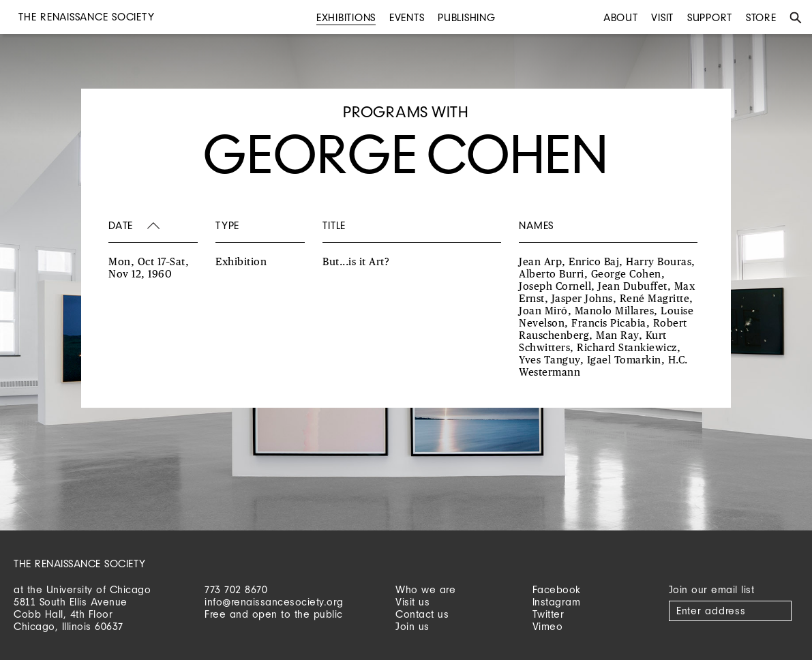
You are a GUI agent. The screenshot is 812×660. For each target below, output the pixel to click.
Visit (662, 17)
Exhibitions (346, 17)
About (621, 17)
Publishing (467, 17)
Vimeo (548, 626)
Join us (412, 626)
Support (710, 17)
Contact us (422, 614)
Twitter (548, 614)
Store (761, 17)
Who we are (425, 589)
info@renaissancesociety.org (274, 602)
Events (407, 17)
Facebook (557, 589)
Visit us (412, 602)
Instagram (557, 602)
